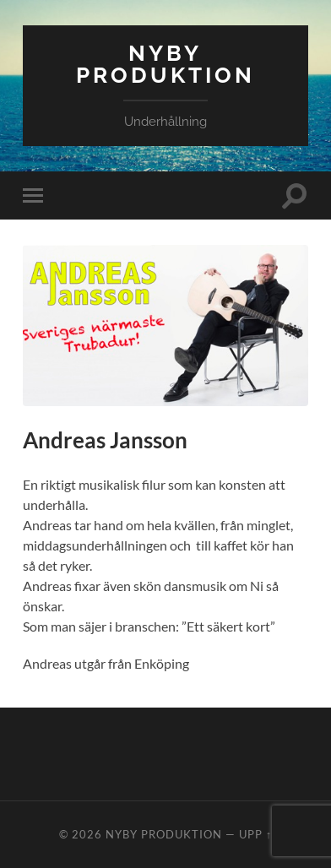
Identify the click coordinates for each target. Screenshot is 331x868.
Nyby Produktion (165, 64)
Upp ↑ (255, 834)
